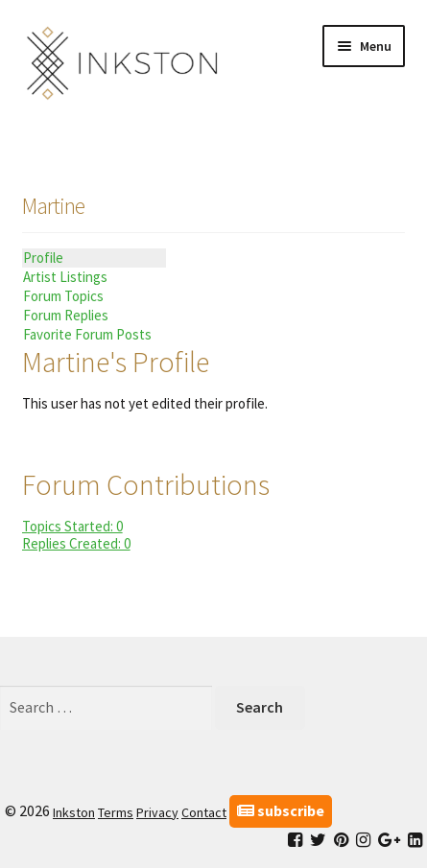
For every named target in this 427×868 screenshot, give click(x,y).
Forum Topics (63, 296)
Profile (43, 258)
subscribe (281, 810)
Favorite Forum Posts (87, 334)
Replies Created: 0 (76, 543)
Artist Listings (65, 277)
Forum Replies (66, 315)
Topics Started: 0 (72, 526)
